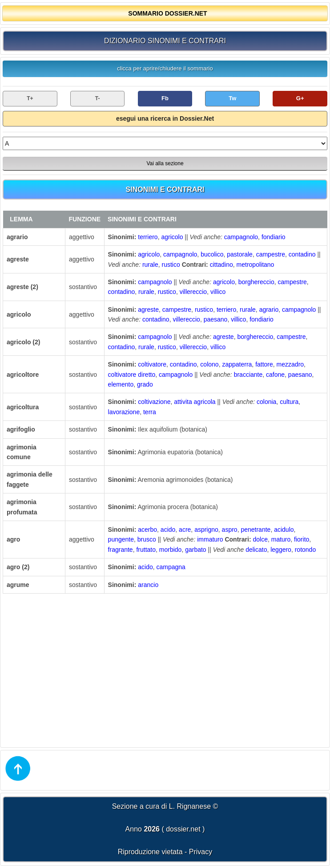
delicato (256, 550)
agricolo (172, 237)
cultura (289, 402)
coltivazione (154, 402)
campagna (171, 567)
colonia (266, 402)
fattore (264, 364)
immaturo (210, 539)
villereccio (193, 292)
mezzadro (290, 364)
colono (209, 364)
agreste (148, 310)
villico (218, 292)
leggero (281, 550)
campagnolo (241, 237)
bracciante (248, 375)
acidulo (284, 530)
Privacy (201, 852)
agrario (269, 310)
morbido (171, 550)
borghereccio (256, 282)
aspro (230, 530)
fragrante (121, 550)
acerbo (147, 530)
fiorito (302, 539)
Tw (232, 98)
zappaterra (237, 364)
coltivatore (152, 364)
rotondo (305, 550)
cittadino (221, 265)
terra (150, 412)
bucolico (212, 254)
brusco (147, 539)
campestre (271, 254)
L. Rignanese (190, 806)
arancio (148, 585)
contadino (302, 254)
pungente (121, 539)
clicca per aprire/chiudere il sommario (165, 68)
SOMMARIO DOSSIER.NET (167, 13)
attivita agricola (195, 402)
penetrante (256, 530)
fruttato (146, 550)
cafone (275, 375)
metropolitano (256, 265)
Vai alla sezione (165, 163)
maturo (281, 539)
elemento (121, 384)
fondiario (274, 237)
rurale (150, 265)
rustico (171, 265)
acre (185, 530)
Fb (165, 98)
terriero (148, 237)
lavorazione (124, 412)
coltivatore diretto (132, 375)
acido (168, 530)
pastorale (240, 254)
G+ (300, 98)
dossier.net (183, 829)
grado (145, 384)
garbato (195, 550)
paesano (216, 319)
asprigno (206, 530)
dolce (260, 539)
